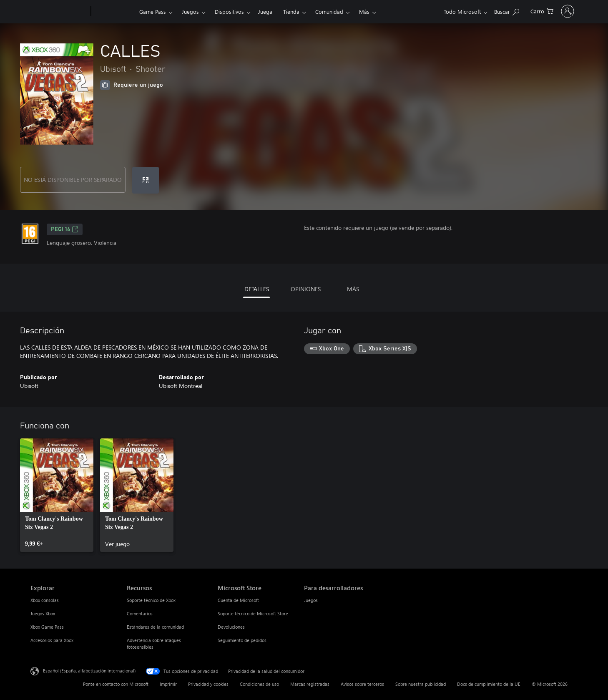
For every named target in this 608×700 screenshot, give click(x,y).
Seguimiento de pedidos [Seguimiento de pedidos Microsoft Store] (242, 640)
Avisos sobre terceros (362, 684)
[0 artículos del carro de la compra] (504, 11)
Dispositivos (229, 11)
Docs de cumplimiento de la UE (489, 684)
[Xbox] (114, 12)
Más (364, 11)
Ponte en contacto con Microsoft (116, 684)
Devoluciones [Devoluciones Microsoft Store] (231, 627)
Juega (265, 11)
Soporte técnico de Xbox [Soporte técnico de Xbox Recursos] (151, 600)
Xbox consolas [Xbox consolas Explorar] (45, 600)
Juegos (190, 11)
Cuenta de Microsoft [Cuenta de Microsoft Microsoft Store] (238, 600)
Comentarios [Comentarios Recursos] (140, 613)
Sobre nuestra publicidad (421, 684)
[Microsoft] (59, 12)
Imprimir (168, 684)
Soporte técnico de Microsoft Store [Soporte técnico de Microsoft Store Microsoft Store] (253, 613)
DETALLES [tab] (257, 289)
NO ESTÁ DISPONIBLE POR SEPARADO (73, 180)
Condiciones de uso (259, 684)
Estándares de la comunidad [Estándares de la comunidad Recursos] (155, 627)
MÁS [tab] (353, 289)
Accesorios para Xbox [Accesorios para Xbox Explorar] (52, 640)
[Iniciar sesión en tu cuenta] (549, 11)
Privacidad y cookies (208, 684)
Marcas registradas (310, 684)
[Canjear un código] (146, 180)
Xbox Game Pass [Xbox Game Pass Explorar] (47, 627)
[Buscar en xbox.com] (469, 11)
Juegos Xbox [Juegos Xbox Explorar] (43, 613)
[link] (57, 495)
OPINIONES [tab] (306, 289)
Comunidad (329, 11)
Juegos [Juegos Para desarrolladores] (311, 600)
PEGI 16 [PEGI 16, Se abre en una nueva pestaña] (65, 229)
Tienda (291, 11)
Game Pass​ (153, 11)
